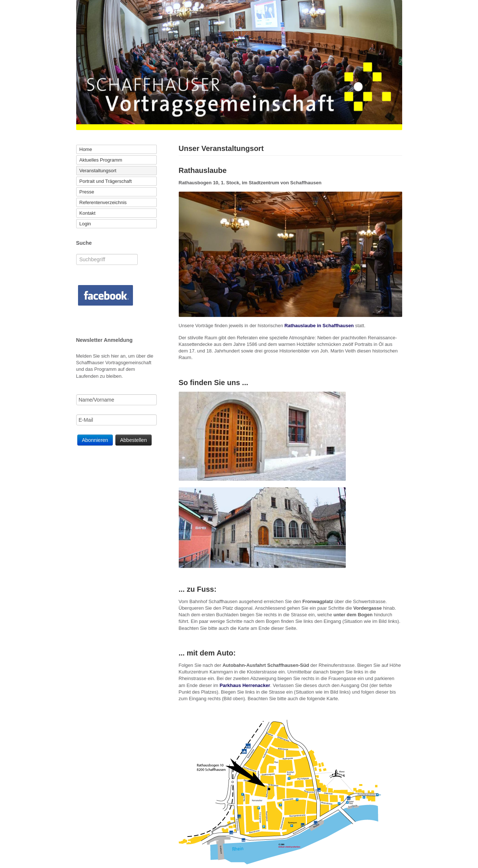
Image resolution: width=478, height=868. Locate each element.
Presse (87, 192)
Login (85, 224)
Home (86, 149)
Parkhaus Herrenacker (245, 685)
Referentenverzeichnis (103, 202)
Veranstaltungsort (98, 171)
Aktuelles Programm (101, 160)
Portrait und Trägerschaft (106, 181)
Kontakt (88, 213)
